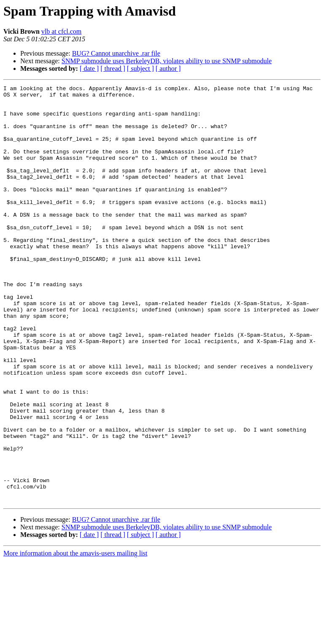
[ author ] (168, 68)
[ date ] (89, 68)
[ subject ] (140, 68)
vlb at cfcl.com (62, 31)
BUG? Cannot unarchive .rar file (116, 53)
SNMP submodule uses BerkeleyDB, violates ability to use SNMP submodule (167, 61)
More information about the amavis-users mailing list (75, 637)
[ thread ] (113, 68)
